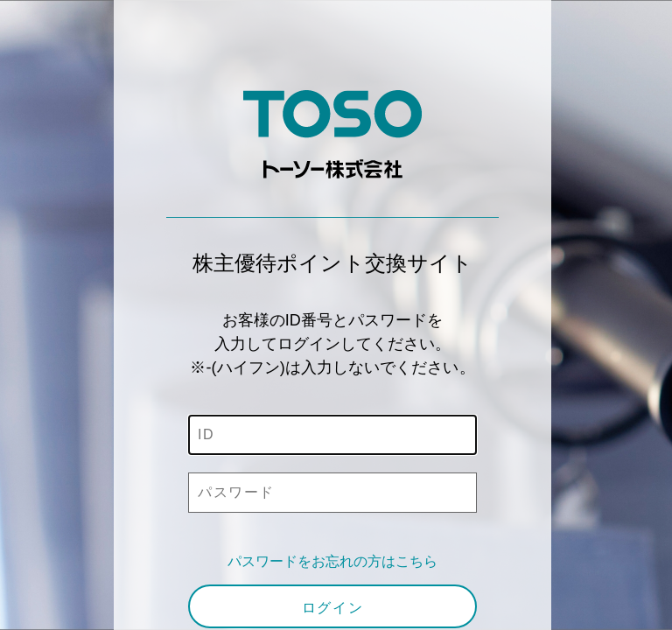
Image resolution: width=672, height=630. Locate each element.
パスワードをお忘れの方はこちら (333, 561)
